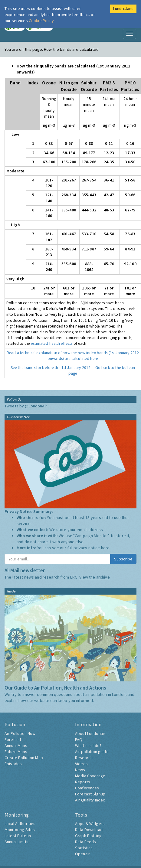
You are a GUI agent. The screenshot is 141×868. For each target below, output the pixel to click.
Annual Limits (16, 842)
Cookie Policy (41, 21)
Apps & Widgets (90, 824)
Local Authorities (20, 824)
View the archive (94, 577)
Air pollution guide (92, 752)
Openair (82, 854)
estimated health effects (52, 343)
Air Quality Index (90, 800)
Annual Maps (16, 746)
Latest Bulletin (18, 836)
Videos (81, 764)
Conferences (87, 788)
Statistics (84, 848)
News (80, 770)
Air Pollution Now (20, 733)
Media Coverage (90, 776)
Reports (83, 782)
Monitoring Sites (20, 830)
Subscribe (123, 559)
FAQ (79, 739)
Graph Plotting (88, 836)
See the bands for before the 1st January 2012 (51, 368)
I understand (123, 9)
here (105, 548)
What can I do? (88, 746)
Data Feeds (85, 842)
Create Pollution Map (24, 758)
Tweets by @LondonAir (26, 406)
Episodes (13, 764)
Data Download (89, 830)
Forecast (13, 739)
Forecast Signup (90, 794)
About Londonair (90, 733)
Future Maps (16, 752)
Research (84, 758)
